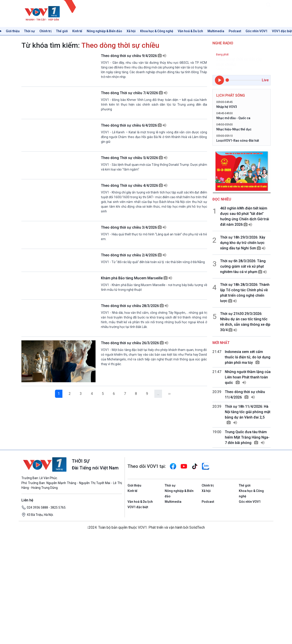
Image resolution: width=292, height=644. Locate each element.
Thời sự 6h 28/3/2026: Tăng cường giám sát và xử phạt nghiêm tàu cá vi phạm (243, 266)
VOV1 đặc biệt (138, 614)
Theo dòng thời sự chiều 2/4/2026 (134, 351)
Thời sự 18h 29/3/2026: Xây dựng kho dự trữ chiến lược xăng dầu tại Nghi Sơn (243, 243)
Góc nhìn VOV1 (257, 31)
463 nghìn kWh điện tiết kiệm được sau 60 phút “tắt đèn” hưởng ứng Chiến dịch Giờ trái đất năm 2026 (245, 216)
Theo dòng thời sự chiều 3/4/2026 (134, 302)
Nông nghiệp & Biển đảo (104, 31)
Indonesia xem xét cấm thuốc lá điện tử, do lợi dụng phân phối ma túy (248, 357)
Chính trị (46, 31)
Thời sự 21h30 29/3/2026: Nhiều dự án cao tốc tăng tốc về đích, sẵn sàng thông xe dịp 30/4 (245, 322)
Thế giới (62, 31)
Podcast (235, 31)
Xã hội (131, 31)
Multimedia (216, 31)
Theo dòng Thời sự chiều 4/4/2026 (134, 252)
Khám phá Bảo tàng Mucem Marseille (137, 400)
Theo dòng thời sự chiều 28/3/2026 (135, 449)
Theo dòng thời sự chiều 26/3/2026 (135, 498)
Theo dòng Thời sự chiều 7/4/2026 (134, 105)
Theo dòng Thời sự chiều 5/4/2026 (134, 203)
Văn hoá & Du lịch (190, 31)
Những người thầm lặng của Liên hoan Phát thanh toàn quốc (248, 377)
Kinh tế (77, 31)
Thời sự (30, 31)
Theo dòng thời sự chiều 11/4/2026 (245, 395)
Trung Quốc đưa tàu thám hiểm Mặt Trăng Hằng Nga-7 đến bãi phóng (247, 437)
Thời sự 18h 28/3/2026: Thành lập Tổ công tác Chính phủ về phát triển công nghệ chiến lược (245, 293)
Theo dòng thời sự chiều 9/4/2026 (134, 56)
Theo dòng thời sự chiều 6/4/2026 (134, 154)
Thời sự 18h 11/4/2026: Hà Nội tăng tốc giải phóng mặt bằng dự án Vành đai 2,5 (248, 415)
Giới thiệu (13, 31)
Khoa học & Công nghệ (157, 31)
